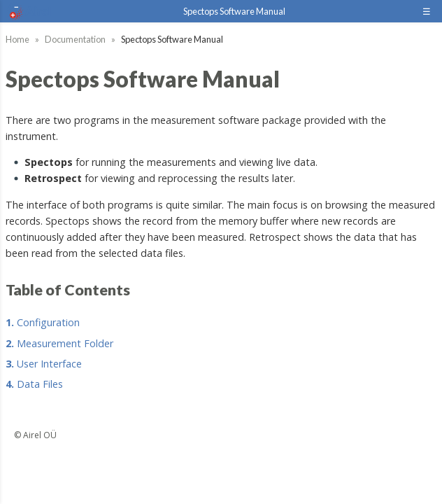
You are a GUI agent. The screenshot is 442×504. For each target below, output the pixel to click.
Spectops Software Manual (234, 11)
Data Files (34, 384)
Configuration (43, 322)
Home (17, 39)
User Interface (44, 364)
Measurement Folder (59, 343)
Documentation (75, 39)
